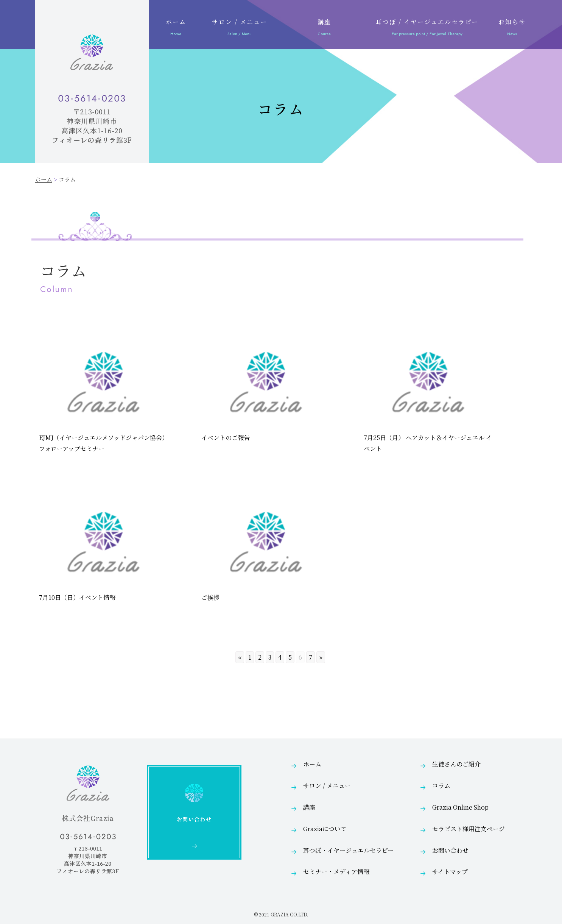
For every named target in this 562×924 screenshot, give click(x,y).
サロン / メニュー (240, 29)
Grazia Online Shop (460, 807)
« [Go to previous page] (240, 657)
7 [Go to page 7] (311, 657)
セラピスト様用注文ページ (469, 829)
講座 (324, 29)
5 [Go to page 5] (290, 657)
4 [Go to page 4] (280, 657)
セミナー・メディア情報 (336, 872)
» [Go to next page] (321, 657)
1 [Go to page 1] (250, 657)
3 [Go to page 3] (270, 657)
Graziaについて (325, 829)
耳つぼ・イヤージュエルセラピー (348, 850)
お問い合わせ (450, 850)
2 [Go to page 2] (260, 657)
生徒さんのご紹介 (456, 764)
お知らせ (512, 29)
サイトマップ (450, 872)
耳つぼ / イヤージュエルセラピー (427, 29)
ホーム (176, 29)
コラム (441, 786)
